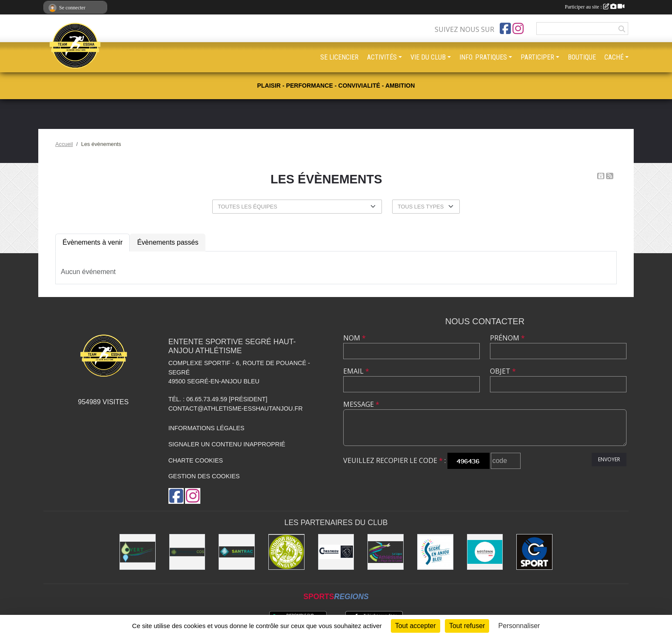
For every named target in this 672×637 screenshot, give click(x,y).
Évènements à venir (93, 242)
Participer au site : (595, 7)
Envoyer (609, 459)
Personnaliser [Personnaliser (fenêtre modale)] (519, 626)
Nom (355, 338)
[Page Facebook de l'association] (505, 29)
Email (356, 371)
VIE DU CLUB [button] (428, 57)
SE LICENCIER (339, 57)
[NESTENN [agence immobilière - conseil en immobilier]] (485, 552)
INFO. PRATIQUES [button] (483, 57)
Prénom (507, 338)
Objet (503, 371)
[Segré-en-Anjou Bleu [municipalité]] (435, 552)
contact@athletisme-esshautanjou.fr (236, 408)
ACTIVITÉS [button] (382, 57)
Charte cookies (196, 460)
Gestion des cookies (204, 476)
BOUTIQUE (582, 57)
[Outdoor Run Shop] (286, 552)
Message (361, 404)
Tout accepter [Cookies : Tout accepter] (416, 626)
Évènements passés (168, 242)
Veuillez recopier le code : (394, 460)
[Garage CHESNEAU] (336, 552)
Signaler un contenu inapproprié (227, 444)
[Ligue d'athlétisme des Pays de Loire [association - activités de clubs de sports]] (386, 552)
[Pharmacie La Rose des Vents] (187, 552)
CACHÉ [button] (614, 57)
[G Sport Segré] (534, 552)
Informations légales (206, 428)
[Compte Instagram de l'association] (518, 29)
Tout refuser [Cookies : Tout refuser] (467, 626)
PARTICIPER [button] (537, 57)
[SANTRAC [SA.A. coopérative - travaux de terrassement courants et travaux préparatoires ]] (237, 552)
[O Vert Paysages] (138, 552)
